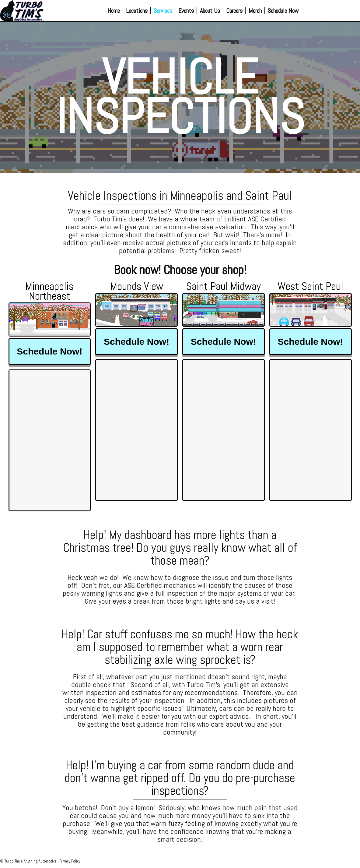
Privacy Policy (70, 861)
